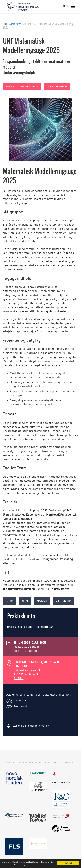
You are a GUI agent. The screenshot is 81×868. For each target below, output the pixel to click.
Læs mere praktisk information (28, 726)
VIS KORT (18, 678)
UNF (5, 24)
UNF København (57, 86)
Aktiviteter (15, 24)
